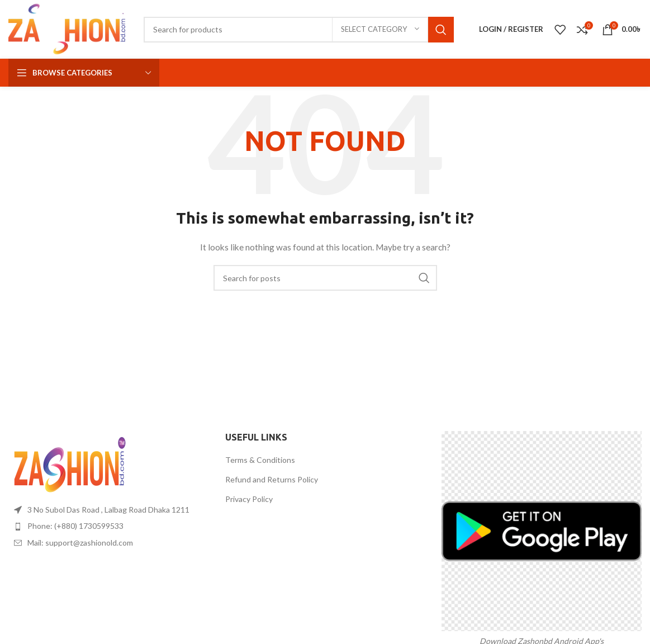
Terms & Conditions (260, 460)
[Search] (299, 30)
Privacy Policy (249, 499)
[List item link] (108, 526)
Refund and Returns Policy (272, 479)
